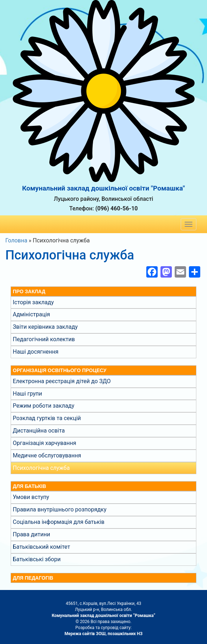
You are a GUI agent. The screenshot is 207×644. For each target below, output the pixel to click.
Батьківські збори (37, 559)
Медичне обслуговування (47, 455)
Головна (16, 240)
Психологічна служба (41, 468)
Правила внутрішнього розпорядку (60, 509)
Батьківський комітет (41, 547)
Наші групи (28, 394)
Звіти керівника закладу (45, 327)
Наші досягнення (36, 352)
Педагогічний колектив (44, 339)
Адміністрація (31, 314)
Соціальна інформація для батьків (59, 522)
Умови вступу (31, 497)
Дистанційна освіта (39, 431)
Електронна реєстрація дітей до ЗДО (62, 381)
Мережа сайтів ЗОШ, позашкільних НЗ (104, 634)
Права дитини (31, 534)
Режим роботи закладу (43, 406)
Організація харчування (44, 443)
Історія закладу (33, 302)
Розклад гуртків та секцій (47, 418)
